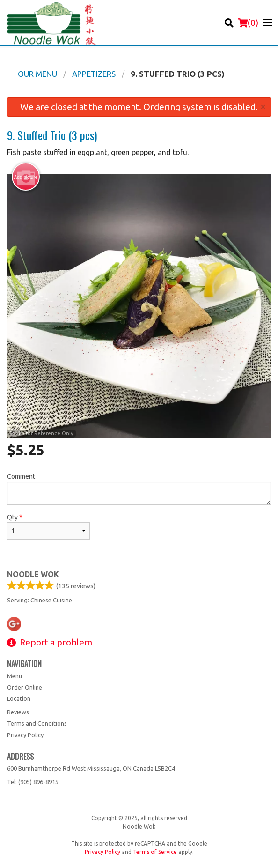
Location (19, 698)
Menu (15, 676)
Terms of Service (155, 852)
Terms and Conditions (37, 723)
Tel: (33, 782)
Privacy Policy (25, 735)
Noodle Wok (33, 574)
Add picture (26, 177)
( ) (248, 22)
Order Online (25, 687)
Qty (48, 527)
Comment (139, 489)
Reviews (18, 712)
